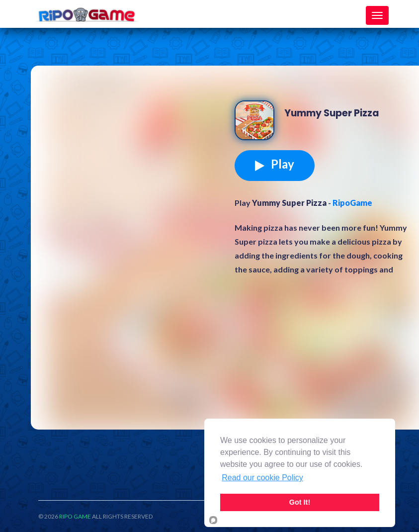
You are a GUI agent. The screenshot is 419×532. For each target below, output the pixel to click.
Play (275, 164)
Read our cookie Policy (262, 478)
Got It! (300, 502)
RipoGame (352, 203)
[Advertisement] (135, 150)
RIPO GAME (75, 516)
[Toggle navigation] (377, 15)
